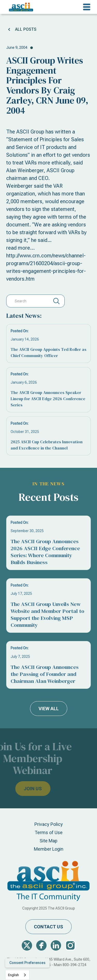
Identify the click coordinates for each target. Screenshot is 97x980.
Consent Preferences (27, 963)
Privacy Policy (49, 824)
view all (49, 709)
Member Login (49, 849)
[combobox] (17, 975)
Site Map (48, 841)
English (13, 975)
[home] (20, 7)
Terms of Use (49, 832)
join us (24, 789)
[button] (87, 7)
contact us (48, 927)
